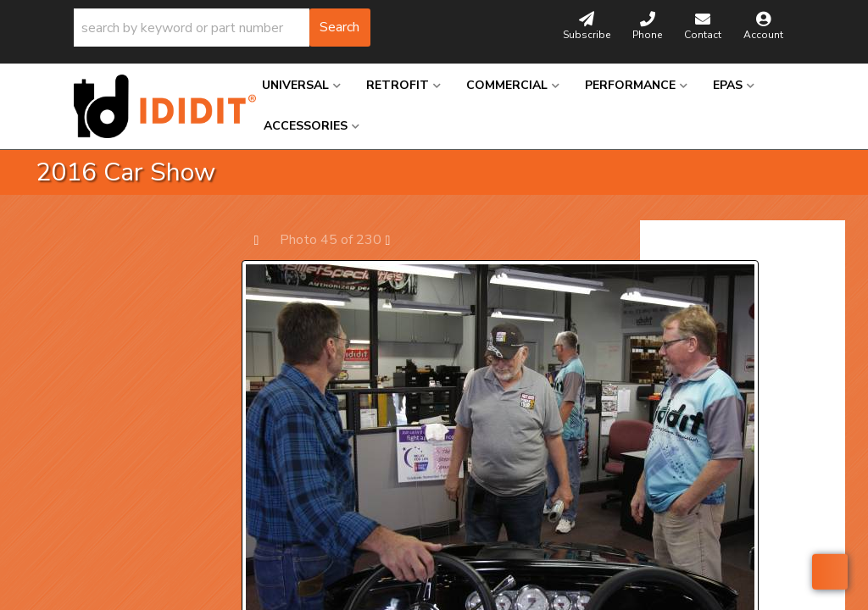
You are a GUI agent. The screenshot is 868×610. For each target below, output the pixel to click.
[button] (222, 28)
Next (396, 239)
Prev (265, 239)
